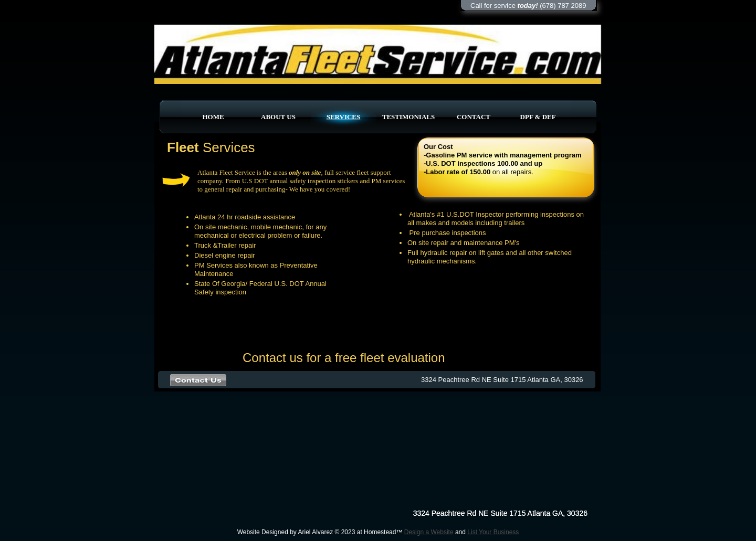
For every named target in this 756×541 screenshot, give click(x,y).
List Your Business (493, 532)
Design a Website (429, 532)
